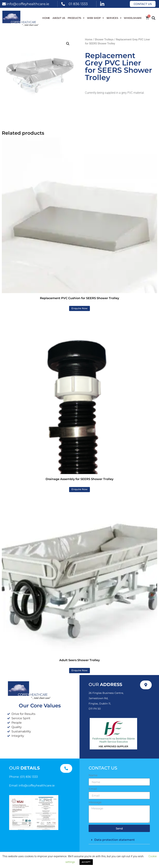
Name (93, 775)
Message (95, 802)
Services (114, 18)
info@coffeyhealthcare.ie (28, 4)
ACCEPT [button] (86, 862)
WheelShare (133, 18)
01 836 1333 (78, 4)
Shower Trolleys (104, 39)
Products (76, 18)
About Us (59, 18)
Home (46, 18)
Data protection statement (115, 840)
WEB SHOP (95, 18)
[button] (153, 18)
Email (93, 789)
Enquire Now (79, 308)
